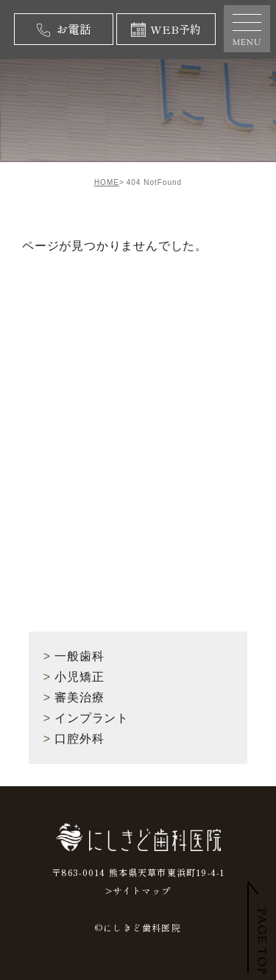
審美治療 (74, 697)
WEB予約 (166, 29)
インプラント (86, 718)
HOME (107, 182)
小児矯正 (74, 677)
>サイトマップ (138, 890)
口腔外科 (74, 739)
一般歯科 (74, 656)
